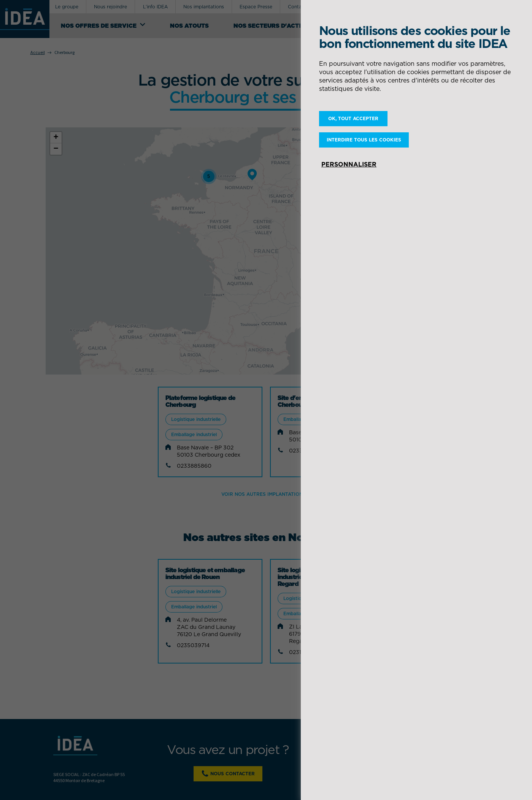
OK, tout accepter (353, 118)
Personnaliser (349, 164)
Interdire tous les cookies (364, 140)
